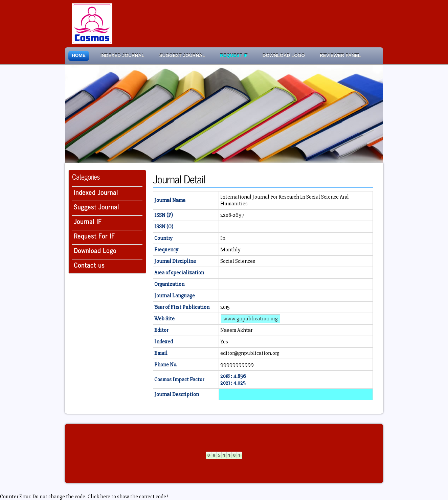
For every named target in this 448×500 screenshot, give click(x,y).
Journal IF (88, 221)
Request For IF (94, 236)
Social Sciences (238, 261)
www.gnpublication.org (251, 319)
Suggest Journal (182, 55)
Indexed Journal (122, 55)
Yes (224, 342)
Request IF (234, 55)
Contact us (89, 265)
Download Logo (284, 55)
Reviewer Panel (340, 55)
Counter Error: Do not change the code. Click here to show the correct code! (84, 497)
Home (79, 55)
